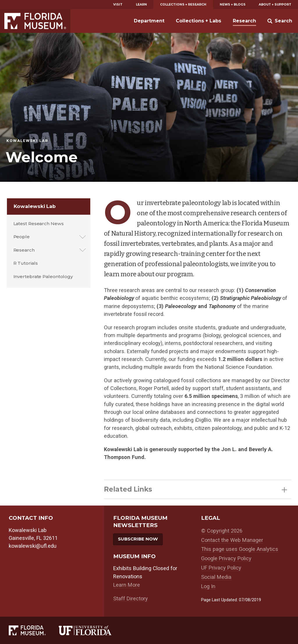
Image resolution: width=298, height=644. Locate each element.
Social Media (216, 577)
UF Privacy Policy (221, 568)
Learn (141, 5)
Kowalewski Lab (35, 206)
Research (244, 21)
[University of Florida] (92, 630)
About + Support (275, 5)
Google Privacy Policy (226, 558)
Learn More (127, 585)
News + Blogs (233, 5)
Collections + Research (183, 5)
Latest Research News (39, 224)
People (22, 237)
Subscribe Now (138, 539)
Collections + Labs (198, 21)
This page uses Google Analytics (240, 549)
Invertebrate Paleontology (43, 276)
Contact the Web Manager (232, 540)
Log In (208, 586)
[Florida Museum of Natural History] (34, 630)
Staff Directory (131, 598)
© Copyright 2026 (222, 531)
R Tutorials (26, 263)
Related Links (195, 489)
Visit (118, 5)
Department (149, 21)
